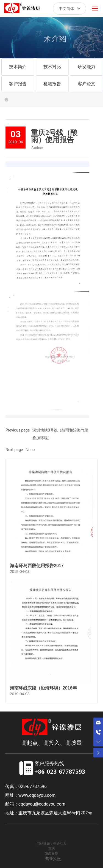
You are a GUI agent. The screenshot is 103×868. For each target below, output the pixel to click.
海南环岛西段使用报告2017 (37, 566)
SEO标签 (51, 853)
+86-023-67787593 (60, 771)
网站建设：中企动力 (52, 844)
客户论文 (87, 84)
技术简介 (18, 67)
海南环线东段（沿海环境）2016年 (43, 688)
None (30, 450)
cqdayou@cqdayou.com (42, 804)
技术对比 (52, 67)
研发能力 (87, 67)
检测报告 (52, 84)
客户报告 (18, 84)
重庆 (52, 848)
